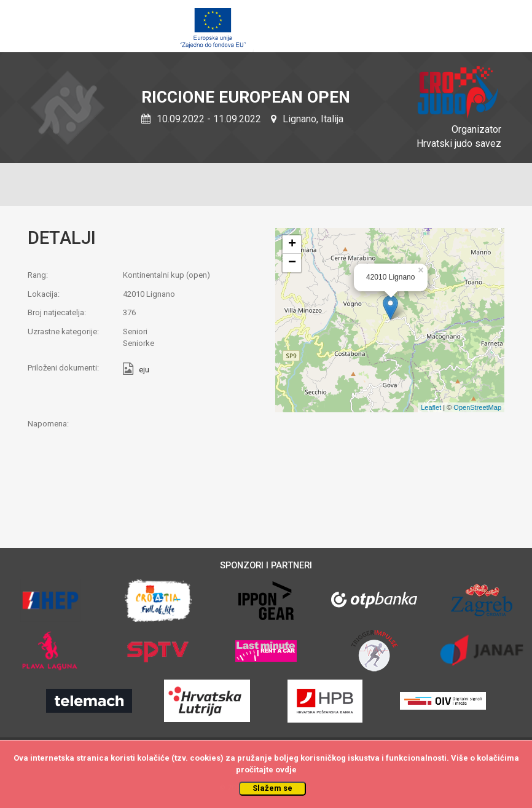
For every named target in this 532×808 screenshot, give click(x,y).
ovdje (286, 770)
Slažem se (272, 788)
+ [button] (292, 245)
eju (144, 370)
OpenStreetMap (477, 407)
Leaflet (431, 407)
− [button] (292, 263)
